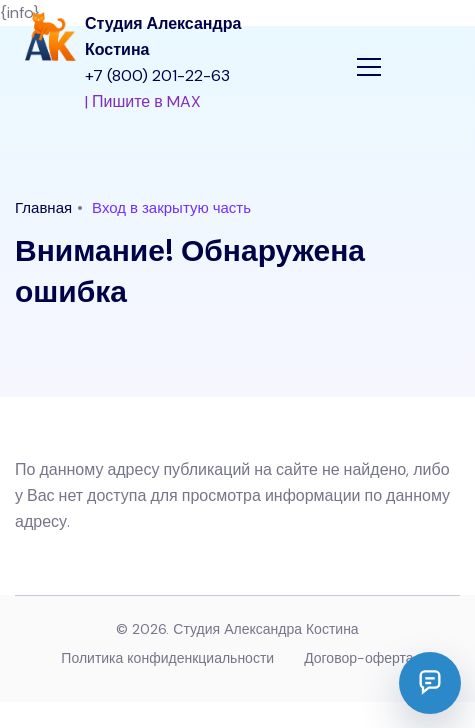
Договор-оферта (358, 658)
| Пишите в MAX (143, 101)
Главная (43, 208)
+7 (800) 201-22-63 (157, 75)
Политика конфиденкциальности (167, 658)
